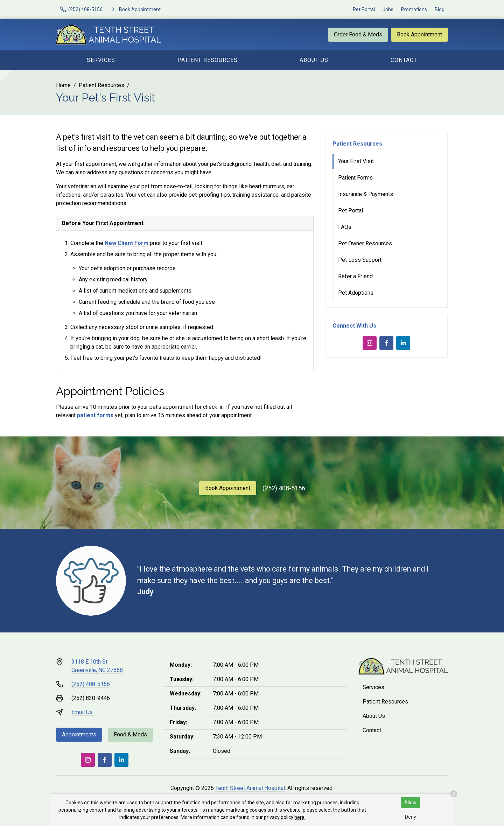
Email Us (82, 712)
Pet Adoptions (356, 293)
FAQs (345, 227)
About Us (314, 60)
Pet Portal (364, 9)
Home (63, 85)
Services (101, 60)
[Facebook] (386, 343)
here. (300, 817)
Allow (410, 803)
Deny (411, 817)
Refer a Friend (355, 276)
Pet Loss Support (360, 260)
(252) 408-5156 (284, 488)
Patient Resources (208, 60)
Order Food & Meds (358, 34)
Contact (404, 60)
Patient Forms (355, 178)
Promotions (414, 9)
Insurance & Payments (366, 194)
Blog (440, 9)
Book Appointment (419, 34)
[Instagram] (370, 343)
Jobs (388, 9)
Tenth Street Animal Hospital (250, 788)
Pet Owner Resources (365, 243)
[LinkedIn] (403, 343)
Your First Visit (356, 161)
